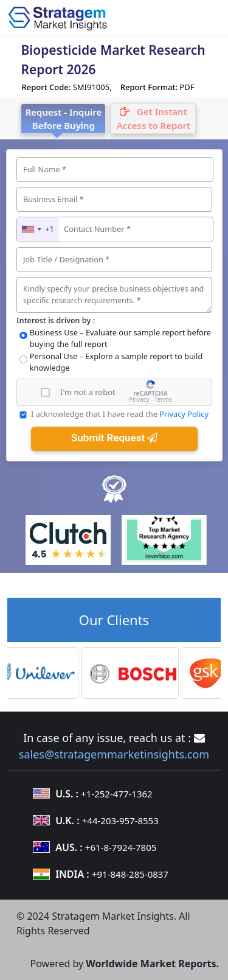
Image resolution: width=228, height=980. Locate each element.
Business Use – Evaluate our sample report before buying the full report (120, 338)
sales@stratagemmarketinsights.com (114, 754)
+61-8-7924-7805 (121, 847)
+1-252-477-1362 (116, 794)
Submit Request (114, 438)
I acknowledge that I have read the (120, 414)
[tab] (153, 119)
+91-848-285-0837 (130, 874)
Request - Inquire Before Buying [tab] (64, 119)
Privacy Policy (184, 414)
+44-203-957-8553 (120, 821)
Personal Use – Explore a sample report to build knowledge (116, 362)
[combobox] (38, 229)
